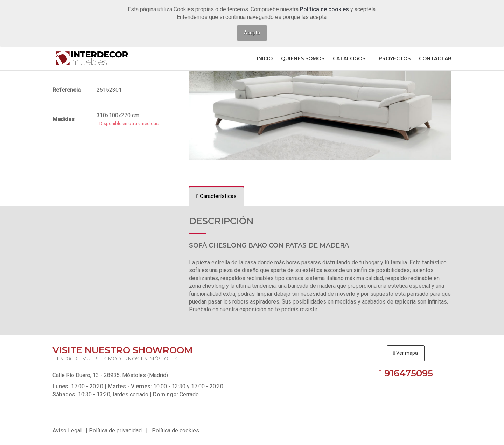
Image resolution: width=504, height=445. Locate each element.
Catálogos (352, 58)
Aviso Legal (67, 430)
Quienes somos (303, 58)
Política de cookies (325, 9)
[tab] (216, 197)
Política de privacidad (115, 430)
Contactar (435, 58)
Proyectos (395, 58)
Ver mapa (406, 353)
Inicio (265, 58)
